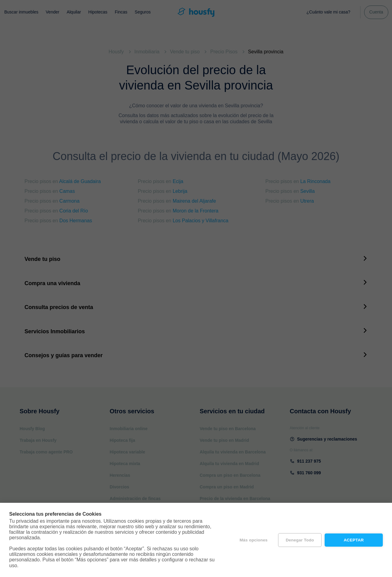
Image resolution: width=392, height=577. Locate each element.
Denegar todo (300, 540)
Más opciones (254, 540)
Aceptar (354, 540)
